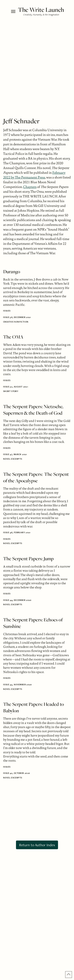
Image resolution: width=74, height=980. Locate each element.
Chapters (30, 187)
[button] (14, 11)
